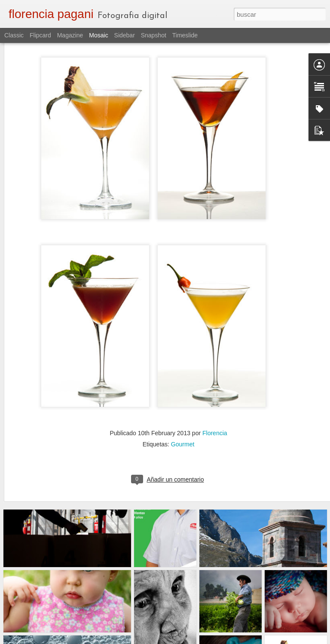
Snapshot (154, 35)
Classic (14, 35)
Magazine (70, 35)
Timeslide (185, 35)
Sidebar (125, 35)
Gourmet (183, 412)
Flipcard (40, 35)
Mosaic (98, 35)
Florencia (215, 401)
